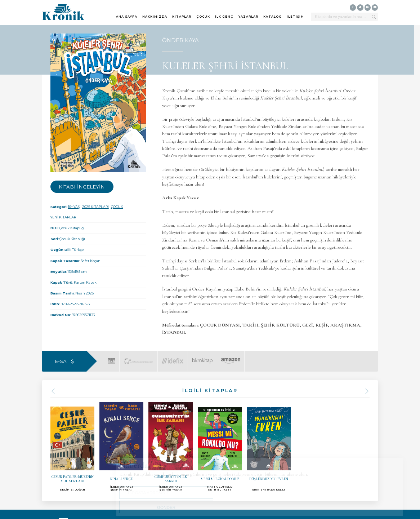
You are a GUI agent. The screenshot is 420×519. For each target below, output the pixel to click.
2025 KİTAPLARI (95, 207)
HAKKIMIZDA (155, 17)
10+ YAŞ (74, 207)
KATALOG (272, 17)
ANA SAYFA (127, 17)
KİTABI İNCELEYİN (82, 187)
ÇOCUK (203, 17)
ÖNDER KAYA (180, 40)
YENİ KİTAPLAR (63, 217)
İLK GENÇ (224, 17)
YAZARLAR (248, 17)
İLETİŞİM (295, 17)
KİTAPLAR (182, 17)
